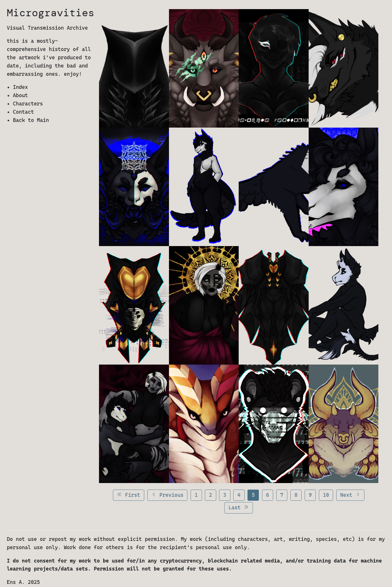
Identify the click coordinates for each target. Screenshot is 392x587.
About (20, 95)
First (128, 495)
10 (326, 495)
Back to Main (31, 120)
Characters (28, 104)
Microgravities (51, 13)
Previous (167, 495)
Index (20, 87)
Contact (23, 112)
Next (350, 495)
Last (239, 507)
